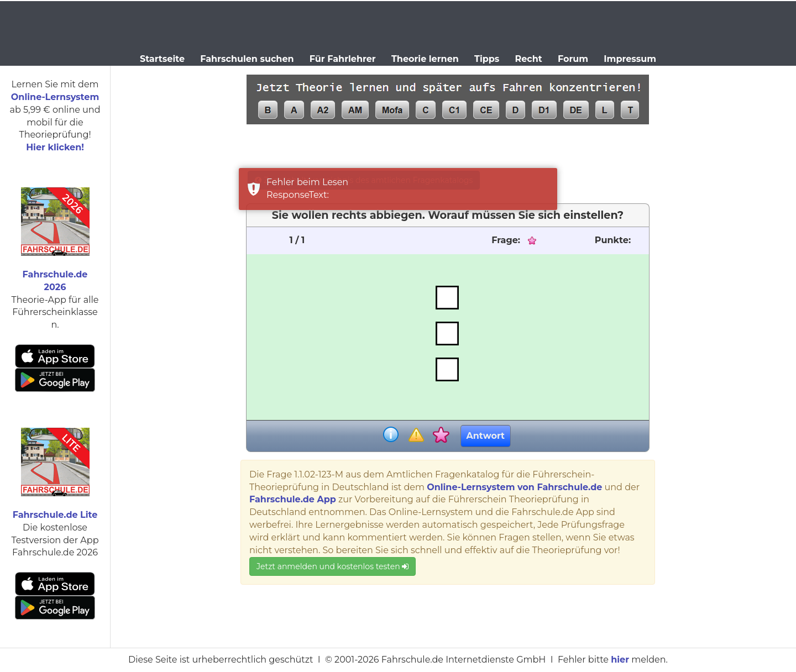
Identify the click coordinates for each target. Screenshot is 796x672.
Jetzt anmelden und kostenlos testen (332, 566)
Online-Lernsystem (55, 97)
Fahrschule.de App (293, 499)
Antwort (486, 436)
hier (620, 660)
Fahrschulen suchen (247, 59)
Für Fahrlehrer (343, 59)
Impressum (630, 59)
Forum (573, 59)
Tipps (487, 59)
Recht (529, 59)
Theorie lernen (425, 59)
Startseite (162, 59)
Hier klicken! (55, 147)
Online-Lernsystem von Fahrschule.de (514, 487)
